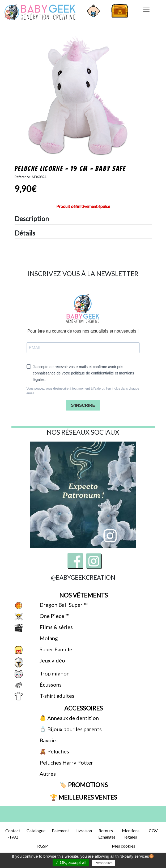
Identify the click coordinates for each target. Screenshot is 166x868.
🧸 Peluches (54, 751)
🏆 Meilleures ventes (83, 797)
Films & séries (56, 627)
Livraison (84, 830)
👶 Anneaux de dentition (69, 718)
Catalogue (36, 830)
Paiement (60, 830)
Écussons (50, 684)
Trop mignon (54, 673)
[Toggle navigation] (146, 9)
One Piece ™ (54, 616)
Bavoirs (48, 740)
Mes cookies (124, 846)
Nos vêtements (83, 595)
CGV (153, 830)
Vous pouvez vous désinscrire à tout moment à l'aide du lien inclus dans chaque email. (83, 391)
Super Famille (55, 649)
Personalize (104, 863)
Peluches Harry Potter (66, 762)
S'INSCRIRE (83, 405)
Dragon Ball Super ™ (63, 605)
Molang (48, 638)
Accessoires (83, 708)
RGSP (42, 846)
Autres (47, 774)
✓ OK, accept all (71, 863)
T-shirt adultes (56, 696)
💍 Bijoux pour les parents (70, 729)
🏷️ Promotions (83, 785)
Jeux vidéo (52, 660)
